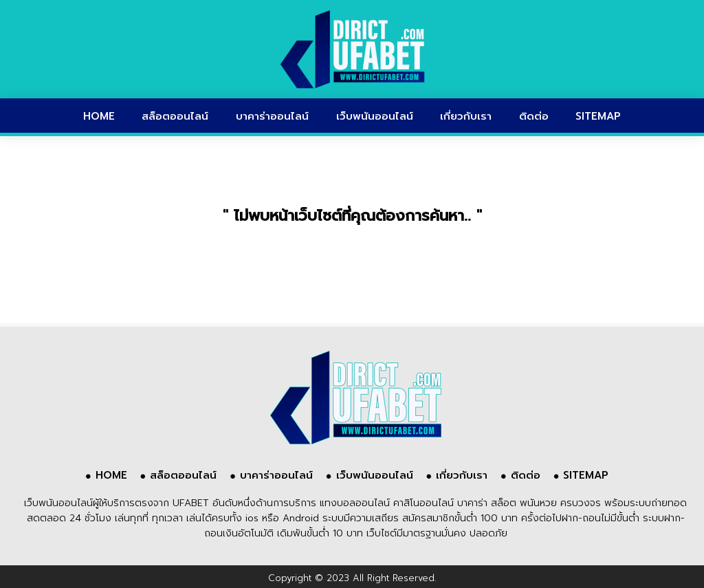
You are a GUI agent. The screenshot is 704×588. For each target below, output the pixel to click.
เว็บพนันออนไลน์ (375, 116)
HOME (99, 116)
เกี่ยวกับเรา (466, 116)
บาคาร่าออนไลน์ (272, 116)
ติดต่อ (534, 116)
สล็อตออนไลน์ (175, 116)
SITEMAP (598, 116)
